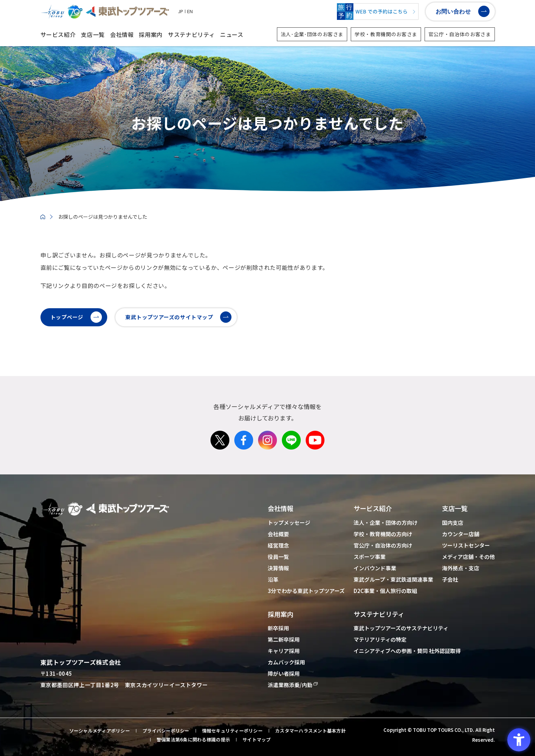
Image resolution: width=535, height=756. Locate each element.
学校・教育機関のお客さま (386, 34)
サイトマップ (257, 740)
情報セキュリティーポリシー (232, 731)
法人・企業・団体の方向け (386, 523)
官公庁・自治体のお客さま (460, 34)
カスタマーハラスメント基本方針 (310, 731)
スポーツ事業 (370, 557)
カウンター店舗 (461, 534)
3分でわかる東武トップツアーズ (306, 591)
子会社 (450, 579)
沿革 (273, 579)
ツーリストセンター (466, 545)
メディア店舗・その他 (468, 557)
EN (190, 11)
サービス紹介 (58, 34)
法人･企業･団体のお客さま (312, 34)
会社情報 (122, 34)
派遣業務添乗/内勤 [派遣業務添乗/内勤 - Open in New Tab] (290, 685)
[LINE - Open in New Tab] (291, 466)
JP (181, 11)
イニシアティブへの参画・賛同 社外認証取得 (407, 651)
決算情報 (278, 568)
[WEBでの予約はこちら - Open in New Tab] (378, 12)
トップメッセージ (289, 523)
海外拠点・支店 (461, 568)
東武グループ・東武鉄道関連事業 (393, 579)
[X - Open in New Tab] (220, 466)
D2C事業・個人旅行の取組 (385, 591)
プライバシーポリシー (166, 731)
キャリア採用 (284, 651)
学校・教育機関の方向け (383, 534)
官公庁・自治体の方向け (383, 545)
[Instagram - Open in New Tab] (267, 466)
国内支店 (453, 523)
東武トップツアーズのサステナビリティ (401, 628)
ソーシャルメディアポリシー (100, 731)
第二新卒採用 (284, 639)
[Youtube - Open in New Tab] (315, 466)
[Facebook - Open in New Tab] (244, 466)
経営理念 (278, 545)
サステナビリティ (191, 34)
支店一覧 (93, 34)
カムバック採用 (286, 662)
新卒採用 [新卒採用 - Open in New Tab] (278, 628)
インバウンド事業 (375, 568)
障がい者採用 (284, 673)
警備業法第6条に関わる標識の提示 (193, 740)
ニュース (232, 34)
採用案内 (151, 34)
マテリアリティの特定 (380, 639)
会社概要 (278, 534)
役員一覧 (278, 557)
